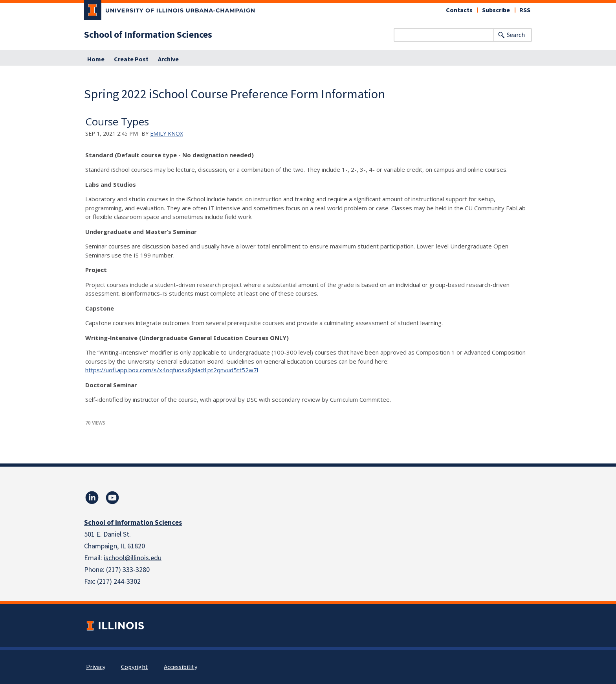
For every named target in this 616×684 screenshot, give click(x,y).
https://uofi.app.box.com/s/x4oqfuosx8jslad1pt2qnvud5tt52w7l (172, 370)
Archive (168, 59)
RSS (525, 10)
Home (96, 59)
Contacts (459, 10)
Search (516, 35)
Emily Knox (167, 133)
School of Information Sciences (148, 35)
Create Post (131, 59)
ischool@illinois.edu (133, 558)
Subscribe (496, 10)
